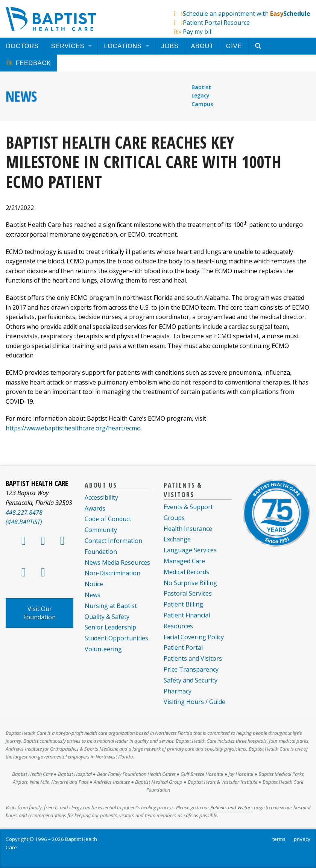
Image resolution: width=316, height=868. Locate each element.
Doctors (22, 46)
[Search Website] (259, 46)
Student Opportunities (116, 638)
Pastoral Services (188, 593)
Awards (95, 508)
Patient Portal (183, 648)
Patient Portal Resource (216, 23)
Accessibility (101, 497)
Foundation (101, 552)
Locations (123, 46)
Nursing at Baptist (111, 606)
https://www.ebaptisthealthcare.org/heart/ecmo (73, 428)
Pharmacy (178, 691)
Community (101, 530)
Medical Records (186, 572)
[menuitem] (22, 46)
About (202, 46)
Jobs (170, 46)
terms (279, 839)
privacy (302, 839)
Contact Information (113, 541)
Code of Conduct (108, 519)
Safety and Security (191, 680)
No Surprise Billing (190, 583)
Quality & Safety (107, 617)
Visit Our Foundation (39, 613)
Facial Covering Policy (194, 637)
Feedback (29, 63)
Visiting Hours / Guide (194, 702)
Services (68, 46)
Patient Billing (183, 604)
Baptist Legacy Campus (202, 96)
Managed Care (184, 561)
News (21, 96)
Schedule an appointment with (247, 14)
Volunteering (103, 649)
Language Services (190, 550)
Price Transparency (191, 669)
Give (234, 46)
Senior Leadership (110, 627)
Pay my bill (198, 32)
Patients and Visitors (193, 658)
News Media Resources (117, 562)
